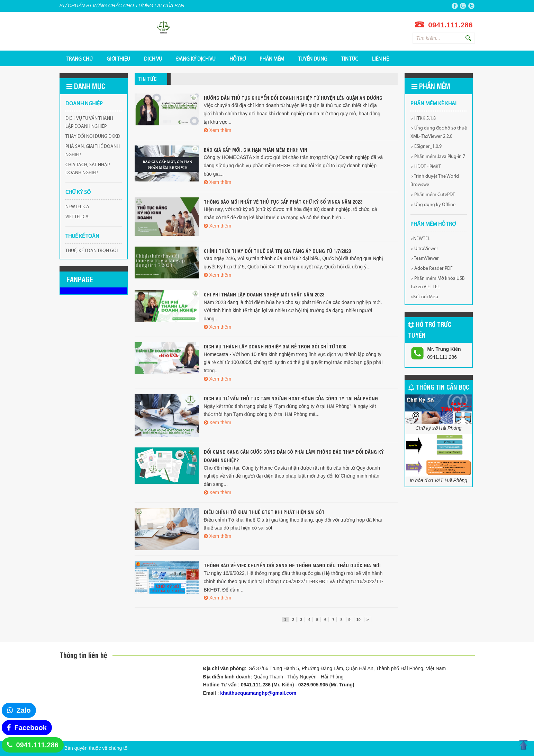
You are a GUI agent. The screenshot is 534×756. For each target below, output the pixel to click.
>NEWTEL (420, 239)
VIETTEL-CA (77, 217)
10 (359, 620)
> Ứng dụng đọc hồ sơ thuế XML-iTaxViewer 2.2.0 (439, 132)
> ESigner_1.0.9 (426, 147)
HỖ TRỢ (238, 59)
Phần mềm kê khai (433, 104)
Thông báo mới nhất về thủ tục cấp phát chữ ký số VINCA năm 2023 (283, 201)
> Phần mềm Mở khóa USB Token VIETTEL (438, 283)
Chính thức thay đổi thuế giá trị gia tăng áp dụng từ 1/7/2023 (277, 251)
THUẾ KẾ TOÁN (82, 237)
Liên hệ (380, 59)
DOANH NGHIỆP (84, 104)
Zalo (24, 710)
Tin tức (350, 59)
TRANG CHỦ (80, 59)
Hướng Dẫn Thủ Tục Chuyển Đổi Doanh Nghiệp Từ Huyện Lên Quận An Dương (293, 97)
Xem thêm (220, 130)
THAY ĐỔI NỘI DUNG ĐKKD (93, 137)
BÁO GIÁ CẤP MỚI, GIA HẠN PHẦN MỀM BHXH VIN (256, 149)
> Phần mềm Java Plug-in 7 (438, 157)
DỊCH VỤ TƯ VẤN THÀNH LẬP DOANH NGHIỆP (89, 123)
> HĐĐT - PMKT (426, 167)
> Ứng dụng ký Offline (433, 205)
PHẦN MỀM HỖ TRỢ (433, 224)
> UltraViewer (424, 249)
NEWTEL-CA (77, 207)
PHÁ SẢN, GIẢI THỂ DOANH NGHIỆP (93, 151)
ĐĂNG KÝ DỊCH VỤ (196, 59)
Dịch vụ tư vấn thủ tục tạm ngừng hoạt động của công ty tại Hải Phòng (291, 398)
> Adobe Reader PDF (432, 269)
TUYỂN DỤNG (313, 59)
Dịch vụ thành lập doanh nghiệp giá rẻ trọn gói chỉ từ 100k (275, 346)
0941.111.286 (37, 745)
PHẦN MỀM (272, 59)
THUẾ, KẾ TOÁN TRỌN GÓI (92, 251)
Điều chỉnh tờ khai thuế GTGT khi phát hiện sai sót (264, 512)
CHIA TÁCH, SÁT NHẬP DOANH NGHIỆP (88, 169)
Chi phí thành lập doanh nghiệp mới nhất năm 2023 (264, 294)
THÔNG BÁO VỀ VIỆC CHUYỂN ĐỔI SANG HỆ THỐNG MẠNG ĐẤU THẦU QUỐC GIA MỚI (292, 565)
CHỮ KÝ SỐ (78, 193)
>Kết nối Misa (424, 297)
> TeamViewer (425, 259)
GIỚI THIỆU (118, 59)
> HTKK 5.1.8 (423, 119)
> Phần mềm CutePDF (433, 195)
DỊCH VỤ (153, 59)
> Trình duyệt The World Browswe (435, 181)
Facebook (31, 728)
